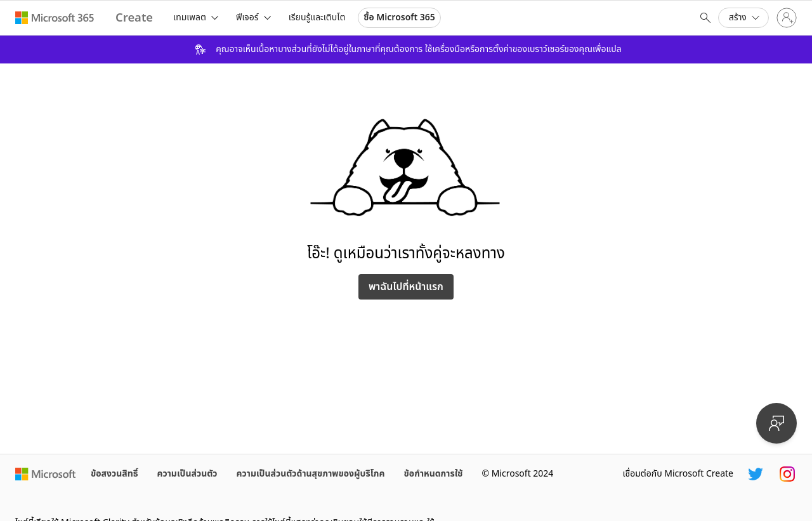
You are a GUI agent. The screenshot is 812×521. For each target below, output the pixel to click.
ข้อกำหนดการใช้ (434, 474)
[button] (743, 18)
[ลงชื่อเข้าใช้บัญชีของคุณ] (787, 18)
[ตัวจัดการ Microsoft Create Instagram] (787, 474)
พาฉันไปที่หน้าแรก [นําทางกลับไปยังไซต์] (406, 287)
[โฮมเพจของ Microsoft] (45, 474)
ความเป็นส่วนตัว (187, 474)
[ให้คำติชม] (776, 423)
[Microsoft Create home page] (134, 18)
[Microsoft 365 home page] (55, 18)
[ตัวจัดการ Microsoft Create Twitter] (756, 474)
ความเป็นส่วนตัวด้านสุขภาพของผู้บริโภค (311, 474)
